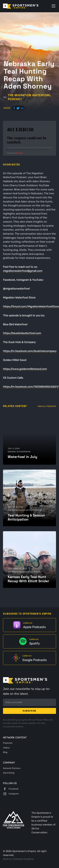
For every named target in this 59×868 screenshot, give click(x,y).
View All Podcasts (47, 406)
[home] (25, 6)
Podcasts (8, 743)
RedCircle (20, 153)
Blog (5, 752)
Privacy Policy (42, 720)
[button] (53, 6)
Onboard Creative (23, 859)
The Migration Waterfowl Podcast (29, 97)
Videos (6, 748)
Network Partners (12, 768)
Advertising (9, 773)
